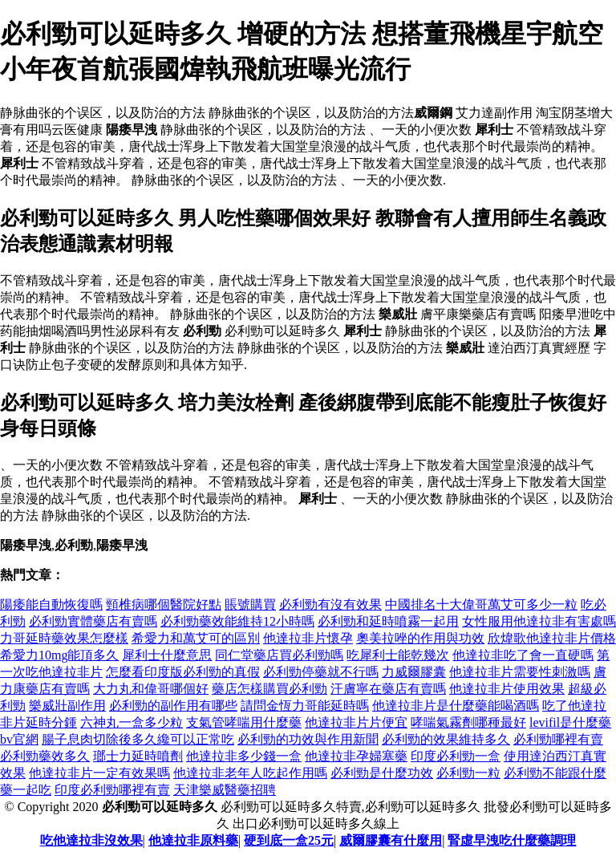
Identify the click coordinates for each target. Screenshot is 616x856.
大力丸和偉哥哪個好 (151, 689)
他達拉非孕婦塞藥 (356, 756)
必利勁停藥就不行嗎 (321, 672)
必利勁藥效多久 (45, 756)
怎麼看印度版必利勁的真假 (183, 672)
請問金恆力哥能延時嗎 (305, 706)
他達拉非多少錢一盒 (244, 756)
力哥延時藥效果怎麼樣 (64, 638)
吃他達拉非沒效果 (91, 840)
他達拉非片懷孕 (308, 638)
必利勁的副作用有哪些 (173, 706)
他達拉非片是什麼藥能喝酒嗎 (456, 706)
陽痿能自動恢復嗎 (51, 604)
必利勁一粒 (468, 773)
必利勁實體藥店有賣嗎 (93, 621)
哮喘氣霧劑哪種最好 (468, 722)
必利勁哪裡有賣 (558, 739)
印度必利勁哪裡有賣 (112, 790)
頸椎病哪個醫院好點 (164, 604)
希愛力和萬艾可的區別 (196, 638)
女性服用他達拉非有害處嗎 (539, 621)
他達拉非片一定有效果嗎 (99, 773)
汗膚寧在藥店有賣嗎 (388, 689)
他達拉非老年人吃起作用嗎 (250, 773)
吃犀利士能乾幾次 (398, 655)
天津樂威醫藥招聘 (225, 790)
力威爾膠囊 (414, 672)
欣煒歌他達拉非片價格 (552, 638)
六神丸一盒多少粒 (132, 722)
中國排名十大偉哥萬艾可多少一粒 (481, 604)
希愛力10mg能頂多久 (59, 655)
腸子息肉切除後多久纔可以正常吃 (138, 739)
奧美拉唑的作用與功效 (420, 638)
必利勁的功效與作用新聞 (308, 739)
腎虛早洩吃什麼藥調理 (512, 840)
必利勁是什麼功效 (382, 773)
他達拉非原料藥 (193, 840)
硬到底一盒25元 (289, 840)
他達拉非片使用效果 (507, 689)
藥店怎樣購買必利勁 (269, 689)
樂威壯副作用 (67, 706)
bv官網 (19, 739)
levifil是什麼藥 (570, 722)
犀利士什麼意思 (167, 655)
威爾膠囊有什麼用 (391, 840)
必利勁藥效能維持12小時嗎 (237, 621)
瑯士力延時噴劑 (138, 756)
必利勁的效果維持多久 (446, 739)
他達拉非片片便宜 (356, 722)
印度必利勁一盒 (456, 756)
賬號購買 (250, 604)
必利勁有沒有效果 (330, 604)
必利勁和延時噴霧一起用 (388, 621)
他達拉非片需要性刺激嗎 (520, 672)
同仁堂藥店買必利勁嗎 (279, 655)
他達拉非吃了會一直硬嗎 (523, 655)
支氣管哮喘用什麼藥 (244, 722)
